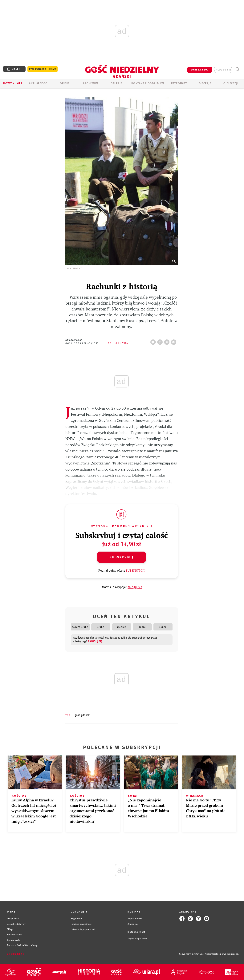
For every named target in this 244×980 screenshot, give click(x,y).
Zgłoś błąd (16, 954)
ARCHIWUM (91, 83)
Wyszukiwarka (237, 69)
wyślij (174, 341)
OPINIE (65, 83)
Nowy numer (13, 83)
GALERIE (117, 83)
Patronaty (179, 83)
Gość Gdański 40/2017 (82, 343)
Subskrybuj (121, 557)
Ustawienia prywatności (83, 929)
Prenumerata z (43, 69)
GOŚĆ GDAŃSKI (83, 715)
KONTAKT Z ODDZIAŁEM (148, 83)
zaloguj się (223, 70)
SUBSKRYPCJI (135, 570)
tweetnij (168, 341)
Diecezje (205, 83)
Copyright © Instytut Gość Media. (195, 954)
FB (161, 341)
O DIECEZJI (231, 83)
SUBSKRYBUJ (200, 70)
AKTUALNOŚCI (39, 83)
